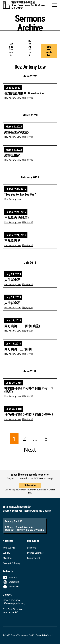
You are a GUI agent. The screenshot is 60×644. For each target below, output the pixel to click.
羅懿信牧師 (27, 98)
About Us (8, 541)
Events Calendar (35, 553)
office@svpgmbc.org (14, 603)
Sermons (32, 548)
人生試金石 (12, 280)
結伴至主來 (12, 155)
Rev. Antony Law (13, 98)
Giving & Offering (11, 563)
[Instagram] (11, 582)
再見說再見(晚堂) (16, 218)
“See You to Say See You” (20, 195)
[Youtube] (10, 577)
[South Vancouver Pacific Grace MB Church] (27, 5)
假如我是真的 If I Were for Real (25, 93)
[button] (55, 5)
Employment (34, 558)
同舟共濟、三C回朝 (18, 349)
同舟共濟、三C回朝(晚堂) (22, 326)
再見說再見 (12, 241)
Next (30, 450)
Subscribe (30, 485)
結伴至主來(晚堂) (16, 132)
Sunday (6, 553)
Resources (33, 541)
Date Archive (30, 48)
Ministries (8, 558)
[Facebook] (11, 586)
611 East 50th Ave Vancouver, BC (13, 611)
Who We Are (9, 548)
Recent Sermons (11, 49)
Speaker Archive (49, 51)
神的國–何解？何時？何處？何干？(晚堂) (29, 390)
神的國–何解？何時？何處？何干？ (29, 415)
